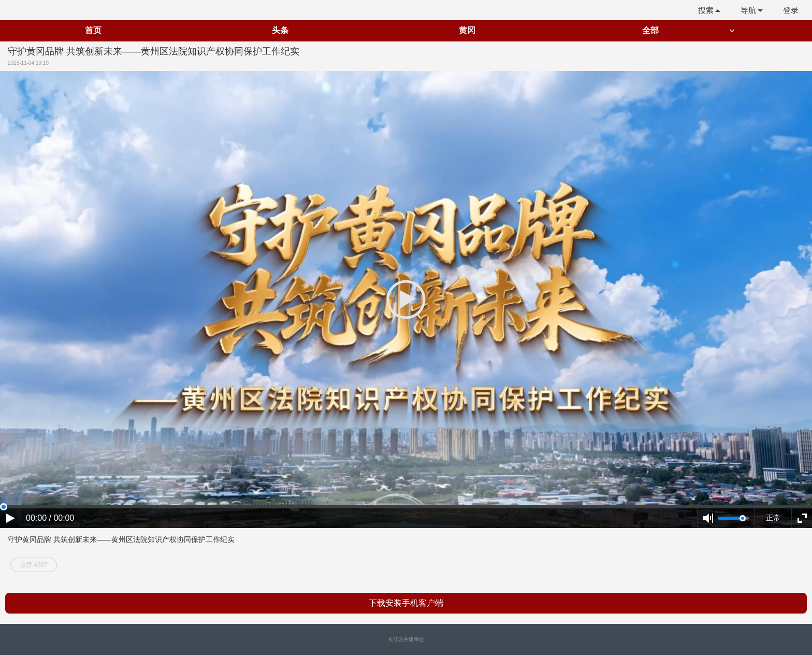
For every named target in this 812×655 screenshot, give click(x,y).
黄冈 (467, 30)
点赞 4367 (34, 565)
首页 (93, 30)
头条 (280, 30)
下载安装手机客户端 (406, 603)
